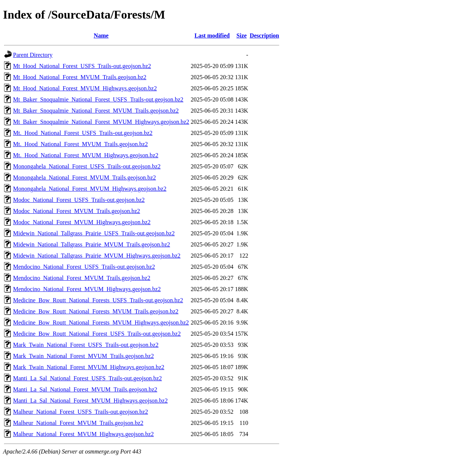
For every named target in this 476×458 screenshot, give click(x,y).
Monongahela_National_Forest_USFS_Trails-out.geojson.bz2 (87, 166)
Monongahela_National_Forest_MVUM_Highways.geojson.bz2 (90, 189)
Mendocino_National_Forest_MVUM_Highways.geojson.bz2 (87, 289)
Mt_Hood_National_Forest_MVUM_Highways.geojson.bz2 (85, 88)
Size (242, 36)
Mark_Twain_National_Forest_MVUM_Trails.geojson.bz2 (83, 356)
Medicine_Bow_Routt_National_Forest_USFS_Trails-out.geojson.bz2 (97, 334)
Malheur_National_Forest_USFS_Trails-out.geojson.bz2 (81, 412)
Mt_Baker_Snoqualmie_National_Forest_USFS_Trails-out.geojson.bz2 (98, 99)
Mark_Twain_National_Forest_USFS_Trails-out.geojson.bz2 (86, 345)
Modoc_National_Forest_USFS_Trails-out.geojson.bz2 (79, 200)
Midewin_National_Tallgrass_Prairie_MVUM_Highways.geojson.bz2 (97, 256)
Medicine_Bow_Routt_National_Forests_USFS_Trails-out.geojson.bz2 (98, 300)
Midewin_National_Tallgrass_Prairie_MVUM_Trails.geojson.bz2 (91, 244)
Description (264, 36)
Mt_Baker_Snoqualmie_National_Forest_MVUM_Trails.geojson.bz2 (96, 111)
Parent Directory (33, 55)
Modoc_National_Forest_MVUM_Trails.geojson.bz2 (77, 211)
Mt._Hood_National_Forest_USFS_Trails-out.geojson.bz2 (83, 133)
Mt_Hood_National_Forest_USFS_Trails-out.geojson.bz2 (82, 66)
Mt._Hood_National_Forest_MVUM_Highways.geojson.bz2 (86, 155)
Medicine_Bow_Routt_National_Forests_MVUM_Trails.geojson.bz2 (96, 311)
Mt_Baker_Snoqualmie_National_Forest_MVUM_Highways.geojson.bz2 (101, 122)
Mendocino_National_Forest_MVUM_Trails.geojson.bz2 (82, 278)
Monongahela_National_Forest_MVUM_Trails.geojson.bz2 (84, 178)
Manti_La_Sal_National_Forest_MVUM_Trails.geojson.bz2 (85, 389)
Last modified (212, 36)
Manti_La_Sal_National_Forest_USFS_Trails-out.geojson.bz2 (87, 378)
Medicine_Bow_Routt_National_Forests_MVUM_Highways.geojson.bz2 (101, 322)
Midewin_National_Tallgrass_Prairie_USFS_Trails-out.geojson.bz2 (94, 233)
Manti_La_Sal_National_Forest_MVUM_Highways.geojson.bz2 (90, 401)
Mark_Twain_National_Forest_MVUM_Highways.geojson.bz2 (89, 367)
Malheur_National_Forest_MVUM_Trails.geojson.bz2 (78, 423)
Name (101, 36)
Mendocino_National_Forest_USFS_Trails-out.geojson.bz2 (84, 267)
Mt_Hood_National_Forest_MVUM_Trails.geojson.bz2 (80, 77)
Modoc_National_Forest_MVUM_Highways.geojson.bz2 (82, 222)
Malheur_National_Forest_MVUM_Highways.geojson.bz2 (83, 434)
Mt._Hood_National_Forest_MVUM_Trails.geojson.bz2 (81, 144)
